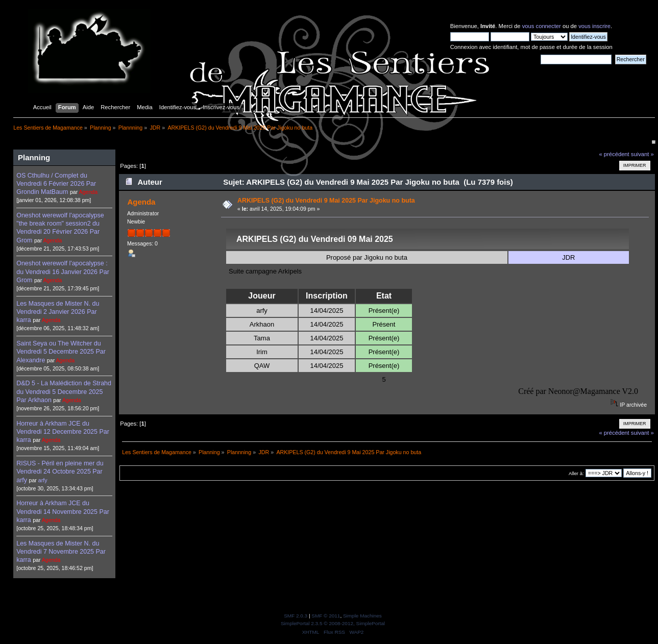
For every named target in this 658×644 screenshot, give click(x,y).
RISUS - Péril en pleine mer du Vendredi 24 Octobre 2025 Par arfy (60, 472)
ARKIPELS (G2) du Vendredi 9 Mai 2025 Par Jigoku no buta (326, 201)
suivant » (642, 154)
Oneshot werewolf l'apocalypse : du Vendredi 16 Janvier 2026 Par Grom (63, 271)
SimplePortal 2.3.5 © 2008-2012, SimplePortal (333, 623)
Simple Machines (362, 616)
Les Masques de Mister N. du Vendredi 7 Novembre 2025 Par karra (61, 552)
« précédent (614, 154)
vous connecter (542, 26)
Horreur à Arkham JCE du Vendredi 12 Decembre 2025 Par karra (63, 432)
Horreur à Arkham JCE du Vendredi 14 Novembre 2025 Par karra (63, 511)
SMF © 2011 (326, 616)
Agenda (89, 192)
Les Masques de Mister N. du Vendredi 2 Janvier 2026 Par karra (58, 312)
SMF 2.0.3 (296, 616)
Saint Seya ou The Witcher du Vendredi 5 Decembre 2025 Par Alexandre (61, 352)
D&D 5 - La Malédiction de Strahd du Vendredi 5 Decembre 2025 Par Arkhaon (64, 391)
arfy (43, 480)
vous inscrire (594, 26)
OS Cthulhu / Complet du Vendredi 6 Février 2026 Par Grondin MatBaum (56, 184)
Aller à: (576, 473)
